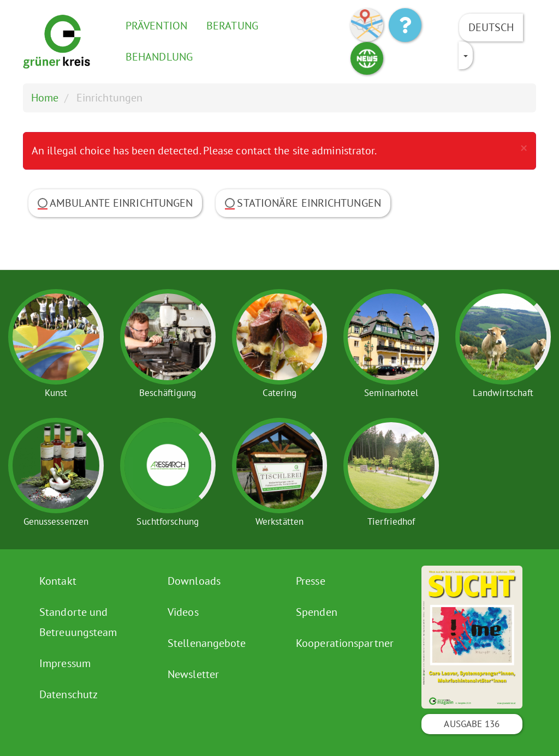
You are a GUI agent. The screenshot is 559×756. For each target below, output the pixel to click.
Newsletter (193, 674)
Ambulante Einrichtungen (115, 203)
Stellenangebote (207, 643)
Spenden (317, 612)
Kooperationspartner (345, 643)
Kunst (56, 393)
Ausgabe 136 (472, 724)
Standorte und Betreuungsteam (78, 622)
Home (45, 98)
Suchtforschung (167, 521)
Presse (311, 581)
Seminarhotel (391, 393)
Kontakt (58, 581)
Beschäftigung (168, 393)
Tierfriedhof (391, 521)
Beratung (232, 26)
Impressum (65, 663)
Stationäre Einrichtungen (303, 203)
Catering (280, 393)
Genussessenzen (56, 521)
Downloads (194, 581)
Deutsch (491, 27)
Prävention (156, 26)
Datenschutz (69, 694)
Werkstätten (279, 521)
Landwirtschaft (503, 393)
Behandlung (159, 57)
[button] (524, 148)
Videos (183, 612)
